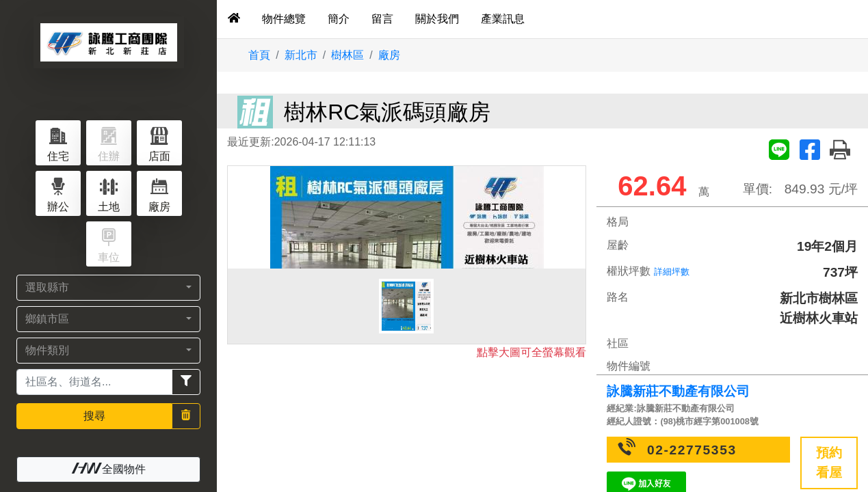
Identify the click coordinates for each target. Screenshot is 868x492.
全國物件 (109, 469)
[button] (108, 288)
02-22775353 (692, 450)
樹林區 (347, 55)
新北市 (301, 55)
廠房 (389, 55)
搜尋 (94, 416)
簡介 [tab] (339, 19)
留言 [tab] (382, 19)
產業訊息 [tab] (503, 19)
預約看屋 (829, 463)
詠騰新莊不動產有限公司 (678, 391)
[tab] (234, 19)
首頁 (259, 55)
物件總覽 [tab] (284, 19)
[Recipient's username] (94, 382)
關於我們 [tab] (437, 19)
